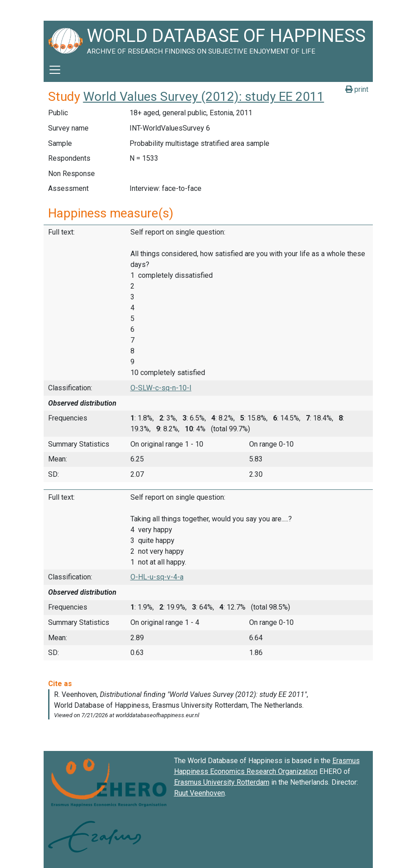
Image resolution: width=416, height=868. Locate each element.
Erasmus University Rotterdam (222, 782)
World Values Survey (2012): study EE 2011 (204, 97)
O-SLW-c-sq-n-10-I (161, 388)
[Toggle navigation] (55, 70)
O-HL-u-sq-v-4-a (157, 577)
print (357, 89)
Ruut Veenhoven (199, 793)
